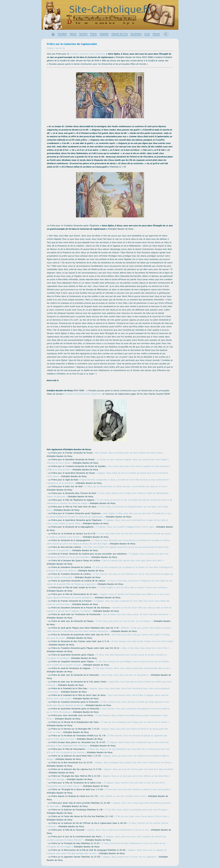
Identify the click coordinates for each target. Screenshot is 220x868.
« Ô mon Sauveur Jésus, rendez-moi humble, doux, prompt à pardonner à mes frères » (107, 717)
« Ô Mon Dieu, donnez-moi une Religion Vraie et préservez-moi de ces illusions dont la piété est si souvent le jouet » (108, 663)
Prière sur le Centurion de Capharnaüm (72, 44)
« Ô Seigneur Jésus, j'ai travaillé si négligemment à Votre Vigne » (125, 527)
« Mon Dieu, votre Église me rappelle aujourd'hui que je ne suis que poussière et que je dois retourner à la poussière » (108, 549)
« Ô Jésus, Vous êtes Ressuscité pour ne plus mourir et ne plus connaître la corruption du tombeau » (107, 657)
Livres (147, 34)
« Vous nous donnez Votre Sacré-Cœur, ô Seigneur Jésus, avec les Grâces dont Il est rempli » (108, 697)
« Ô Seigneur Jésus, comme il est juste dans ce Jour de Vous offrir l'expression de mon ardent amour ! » (106, 785)
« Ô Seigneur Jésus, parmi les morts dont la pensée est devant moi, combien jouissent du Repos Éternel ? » (106, 839)
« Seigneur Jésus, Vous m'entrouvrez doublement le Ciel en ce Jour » (118, 830)
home (53, 34)
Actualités (62, 34)
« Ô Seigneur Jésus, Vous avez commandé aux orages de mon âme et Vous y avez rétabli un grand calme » (107, 522)
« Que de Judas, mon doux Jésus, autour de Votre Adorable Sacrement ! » (136, 615)
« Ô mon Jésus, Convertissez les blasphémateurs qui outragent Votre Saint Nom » (107, 509)
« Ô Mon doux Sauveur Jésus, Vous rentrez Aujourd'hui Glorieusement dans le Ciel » (131, 669)
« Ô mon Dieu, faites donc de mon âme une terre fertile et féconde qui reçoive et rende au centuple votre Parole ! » (109, 536)
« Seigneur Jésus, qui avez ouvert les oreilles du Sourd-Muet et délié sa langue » (108, 758)
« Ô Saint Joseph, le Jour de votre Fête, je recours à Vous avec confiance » (133, 588)
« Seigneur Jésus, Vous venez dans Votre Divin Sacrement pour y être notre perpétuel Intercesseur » (108, 690)
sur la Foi (60, 49)
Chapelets (104, 34)
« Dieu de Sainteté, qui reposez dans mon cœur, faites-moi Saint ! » (133, 561)
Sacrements (136, 34)
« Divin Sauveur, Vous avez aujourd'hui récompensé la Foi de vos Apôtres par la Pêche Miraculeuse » (108, 711)
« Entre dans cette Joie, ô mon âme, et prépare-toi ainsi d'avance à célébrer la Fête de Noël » (108, 468)
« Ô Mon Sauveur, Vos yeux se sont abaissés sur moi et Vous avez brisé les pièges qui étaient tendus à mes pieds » (110, 576)
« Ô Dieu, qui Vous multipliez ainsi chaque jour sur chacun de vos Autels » (134, 722)
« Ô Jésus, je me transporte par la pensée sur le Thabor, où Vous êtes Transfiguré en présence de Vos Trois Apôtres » (110, 569)
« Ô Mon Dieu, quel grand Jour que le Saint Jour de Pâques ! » (124, 621)
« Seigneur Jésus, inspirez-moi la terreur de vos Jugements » (129, 857)
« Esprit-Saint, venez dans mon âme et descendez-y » (125, 675)
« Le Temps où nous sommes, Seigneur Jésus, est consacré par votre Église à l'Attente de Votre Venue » (108, 461)
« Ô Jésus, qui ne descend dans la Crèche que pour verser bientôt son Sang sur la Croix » (126, 487)
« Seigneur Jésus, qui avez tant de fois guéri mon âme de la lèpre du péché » (110, 771)
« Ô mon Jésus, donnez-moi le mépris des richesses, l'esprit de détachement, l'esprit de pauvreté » (108, 495)
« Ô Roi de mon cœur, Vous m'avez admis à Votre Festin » (141, 817)
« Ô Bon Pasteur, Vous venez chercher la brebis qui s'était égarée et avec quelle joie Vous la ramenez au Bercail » (108, 704)
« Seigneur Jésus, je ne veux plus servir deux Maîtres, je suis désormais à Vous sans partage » (108, 778)
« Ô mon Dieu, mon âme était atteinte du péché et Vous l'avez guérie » (137, 790)
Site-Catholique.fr (110, 11)
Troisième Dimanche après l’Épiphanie (87, 54)
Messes (73, 34)
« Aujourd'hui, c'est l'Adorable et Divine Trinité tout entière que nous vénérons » (109, 684)
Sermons (83, 34)
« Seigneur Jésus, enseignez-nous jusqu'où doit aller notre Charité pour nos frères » (133, 763)
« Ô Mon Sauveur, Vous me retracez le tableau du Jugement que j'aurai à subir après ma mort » (107, 738)
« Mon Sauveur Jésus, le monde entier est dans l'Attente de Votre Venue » (129, 453)
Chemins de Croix (120, 34)
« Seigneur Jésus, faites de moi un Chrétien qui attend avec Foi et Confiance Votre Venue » (107, 475)
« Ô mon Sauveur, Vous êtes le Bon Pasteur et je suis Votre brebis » (110, 643)
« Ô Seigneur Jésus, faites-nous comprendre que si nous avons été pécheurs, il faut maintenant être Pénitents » (108, 744)
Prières (93, 34)
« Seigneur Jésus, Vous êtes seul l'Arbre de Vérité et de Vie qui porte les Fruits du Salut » (107, 731)
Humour (156, 34)
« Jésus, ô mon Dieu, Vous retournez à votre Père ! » (145, 648)
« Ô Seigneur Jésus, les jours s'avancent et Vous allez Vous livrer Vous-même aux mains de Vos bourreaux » (108, 603)
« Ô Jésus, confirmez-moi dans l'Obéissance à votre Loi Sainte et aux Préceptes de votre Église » (106, 845)
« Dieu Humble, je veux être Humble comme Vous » (123, 796)
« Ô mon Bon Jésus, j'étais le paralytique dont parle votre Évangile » (136, 810)
